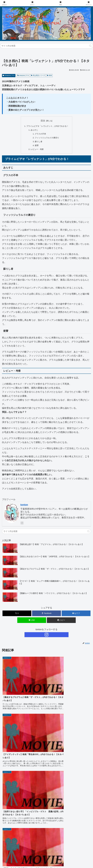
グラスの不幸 (40, 134)
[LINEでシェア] (32, 621)
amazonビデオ (23, 75)
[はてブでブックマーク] (76, 615)
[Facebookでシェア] (47, 615)
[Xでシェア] (17, 615)
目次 (43, 121)
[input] (46, 46)
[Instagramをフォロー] (22, 524)
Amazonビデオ (9, 75)
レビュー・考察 (36, 150)
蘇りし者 (38, 142)
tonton (24, 506)
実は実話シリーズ (38, 75)
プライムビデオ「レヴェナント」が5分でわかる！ (48, 126)
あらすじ (33, 130)
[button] (90, 46)
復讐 (36, 146)
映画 (49, 75)
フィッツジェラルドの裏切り (47, 138)
